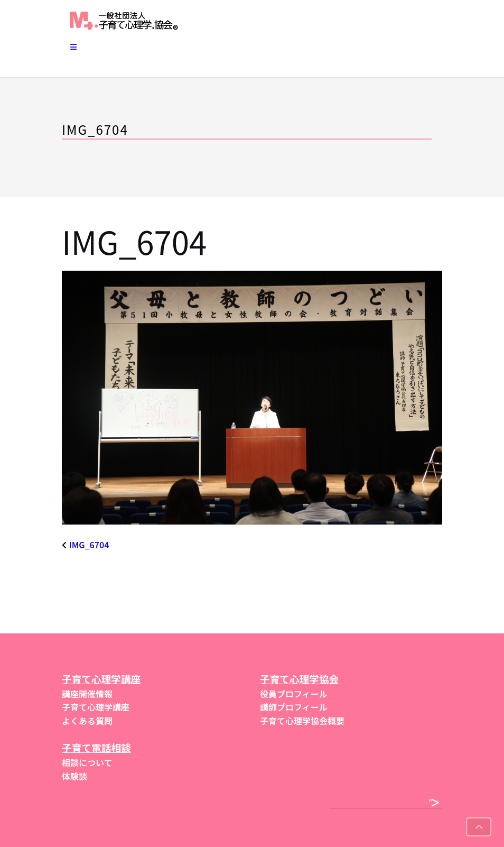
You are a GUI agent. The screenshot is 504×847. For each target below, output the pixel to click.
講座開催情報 (87, 694)
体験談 (74, 776)
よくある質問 (87, 721)
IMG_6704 (89, 545)
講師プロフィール (294, 707)
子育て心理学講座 (96, 707)
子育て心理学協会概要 (302, 721)
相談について (87, 762)
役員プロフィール (294, 694)
